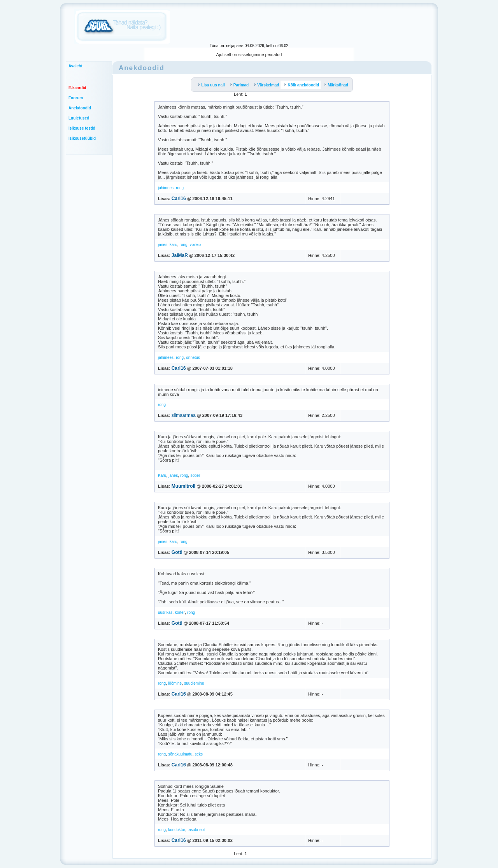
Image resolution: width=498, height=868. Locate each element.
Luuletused (79, 118)
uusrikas (165, 612)
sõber (195, 475)
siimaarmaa (184, 415)
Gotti (177, 552)
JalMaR (180, 255)
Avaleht (75, 66)
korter (180, 612)
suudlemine (194, 683)
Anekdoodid (80, 108)
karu (173, 245)
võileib (195, 245)
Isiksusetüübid (82, 138)
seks (199, 754)
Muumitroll (183, 486)
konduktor (177, 830)
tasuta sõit (196, 830)
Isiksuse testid (82, 128)
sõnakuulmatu (180, 754)
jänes (163, 245)
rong (180, 188)
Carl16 (179, 199)
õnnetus (193, 358)
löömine (175, 683)
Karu (162, 475)
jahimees (166, 188)
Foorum (76, 98)
